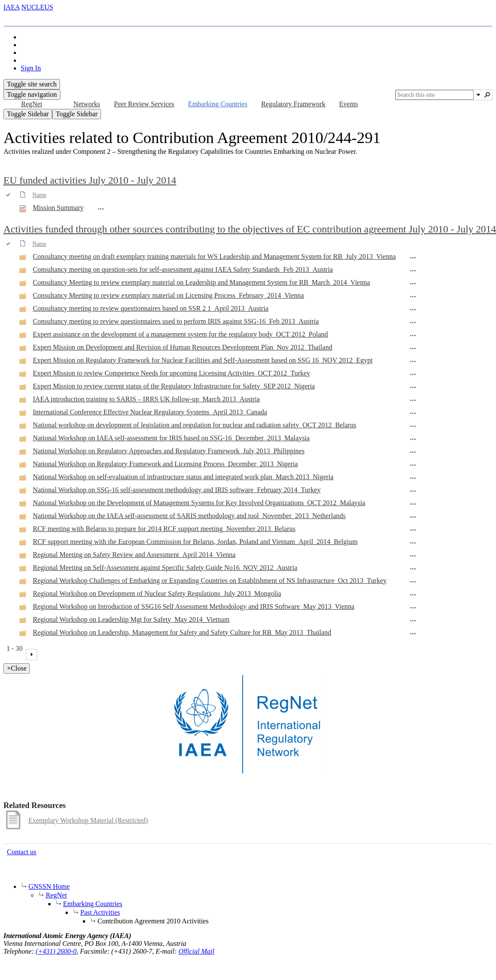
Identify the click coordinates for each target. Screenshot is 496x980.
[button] (478, 95)
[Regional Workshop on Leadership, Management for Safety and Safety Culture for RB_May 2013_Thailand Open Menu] (413, 633)
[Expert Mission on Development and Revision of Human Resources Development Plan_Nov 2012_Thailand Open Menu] (413, 348)
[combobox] (434, 95)
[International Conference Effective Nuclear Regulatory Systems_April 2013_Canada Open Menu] (413, 413)
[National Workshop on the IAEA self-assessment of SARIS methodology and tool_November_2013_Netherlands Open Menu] (413, 517)
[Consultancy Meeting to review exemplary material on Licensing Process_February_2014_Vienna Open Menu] (413, 296)
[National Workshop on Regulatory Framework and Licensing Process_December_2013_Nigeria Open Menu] (413, 465)
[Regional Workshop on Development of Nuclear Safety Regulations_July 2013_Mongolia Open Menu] (413, 595)
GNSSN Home (49, 886)
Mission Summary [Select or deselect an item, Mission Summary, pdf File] (58, 208)
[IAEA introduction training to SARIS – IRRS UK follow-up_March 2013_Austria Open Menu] (413, 400)
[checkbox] (9, 195)
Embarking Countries (93, 904)
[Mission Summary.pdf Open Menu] (101, 209)
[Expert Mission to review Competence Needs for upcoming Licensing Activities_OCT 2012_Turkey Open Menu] (413, 374)
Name (39, 195)
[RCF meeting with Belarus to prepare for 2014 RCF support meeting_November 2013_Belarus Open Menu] (413, 530)
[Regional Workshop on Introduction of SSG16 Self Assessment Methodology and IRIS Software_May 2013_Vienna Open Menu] (413, 608)
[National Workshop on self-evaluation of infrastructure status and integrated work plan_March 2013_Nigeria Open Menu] (413, 478)
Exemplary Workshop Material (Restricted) (88, 820)
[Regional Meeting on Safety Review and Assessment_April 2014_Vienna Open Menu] (413, 556)
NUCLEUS (37, 7)
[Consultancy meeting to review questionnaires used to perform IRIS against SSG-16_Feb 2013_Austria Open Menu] (413, 322)
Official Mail (196, 951)
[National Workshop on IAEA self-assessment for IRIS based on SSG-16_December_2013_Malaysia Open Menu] (413, 439)
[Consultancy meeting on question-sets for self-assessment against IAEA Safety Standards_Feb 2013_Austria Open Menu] (413, 270)
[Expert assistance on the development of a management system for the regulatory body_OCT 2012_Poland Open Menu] (413, 335)
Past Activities (100, 912)
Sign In (31, 68)
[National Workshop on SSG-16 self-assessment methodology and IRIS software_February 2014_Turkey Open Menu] (413, 491)
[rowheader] (10, 208)
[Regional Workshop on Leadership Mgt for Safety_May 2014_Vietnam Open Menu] (413, 620)
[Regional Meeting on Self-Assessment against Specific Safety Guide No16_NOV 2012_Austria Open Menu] (413, 569)
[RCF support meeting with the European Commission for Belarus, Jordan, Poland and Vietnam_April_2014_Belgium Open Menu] (413, 543)
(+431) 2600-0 (56, 951)
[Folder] (23, 259)
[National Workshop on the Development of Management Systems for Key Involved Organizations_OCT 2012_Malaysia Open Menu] (413, 504)
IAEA (11, 7)
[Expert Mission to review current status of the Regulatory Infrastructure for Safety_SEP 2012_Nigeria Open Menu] (413, 387)
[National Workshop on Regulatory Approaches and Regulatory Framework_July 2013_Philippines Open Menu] (413, 452)
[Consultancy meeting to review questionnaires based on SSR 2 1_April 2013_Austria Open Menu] (413, 309)
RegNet (56, 895)
